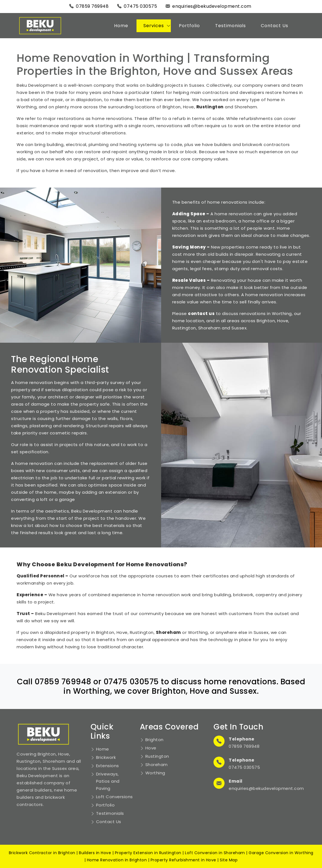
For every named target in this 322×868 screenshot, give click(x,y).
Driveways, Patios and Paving (108, 781)
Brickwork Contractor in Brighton (42, 853)
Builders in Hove (95, 853)
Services (154, 26)
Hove (151, 748)
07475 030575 (140, 6)
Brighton (154, 740)
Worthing (155, 773)
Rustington (157, 756)
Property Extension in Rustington (148, 853)
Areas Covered (169, 727)
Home (121, 26)
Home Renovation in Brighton (117, 860)
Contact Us (275, 26)
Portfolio (189, 26)
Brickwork (106, 757)
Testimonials (230, 26)
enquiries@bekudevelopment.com (212, 6)
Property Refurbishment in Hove (183, 860)
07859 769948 (92, 6)
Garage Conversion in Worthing (281, 853)
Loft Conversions (114, 797)
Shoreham (157, 765)
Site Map (229, 860)
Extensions (108, 766)
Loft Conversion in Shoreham (215, 853)
